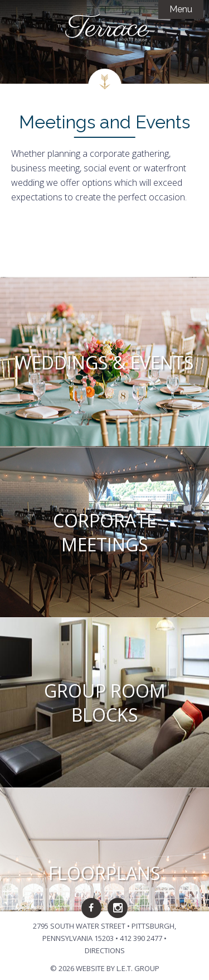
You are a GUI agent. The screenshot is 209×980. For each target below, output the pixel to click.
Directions (105, 950)
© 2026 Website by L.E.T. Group (105, 968)
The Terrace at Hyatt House (105, 28)
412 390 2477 (141, 938)
